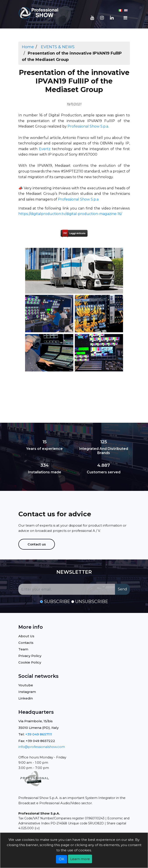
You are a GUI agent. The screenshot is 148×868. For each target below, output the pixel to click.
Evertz (45, 149)
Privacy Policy (30, 656)
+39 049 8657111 (39, 734)
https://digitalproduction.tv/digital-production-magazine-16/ (70, 214)
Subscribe (57, 602)
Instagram (27, 692)
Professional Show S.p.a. (88, 126)
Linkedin (26, 698)
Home (28, 47)
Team (23, 649)
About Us (26, 636)
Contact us (37, 544)
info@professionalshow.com (42, 747)
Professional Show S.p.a (78, 199)
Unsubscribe (92, 602)
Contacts (26, 643)
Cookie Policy (30, 662)
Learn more (80, 859)
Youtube (26, 685)
